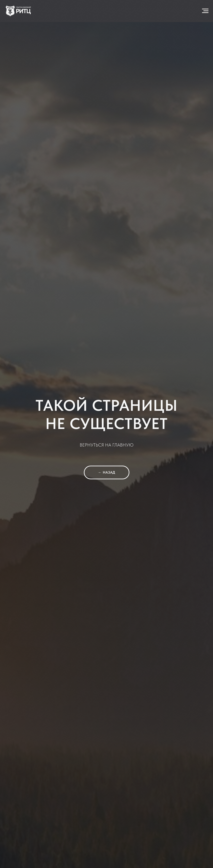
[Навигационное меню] (205, 11)
